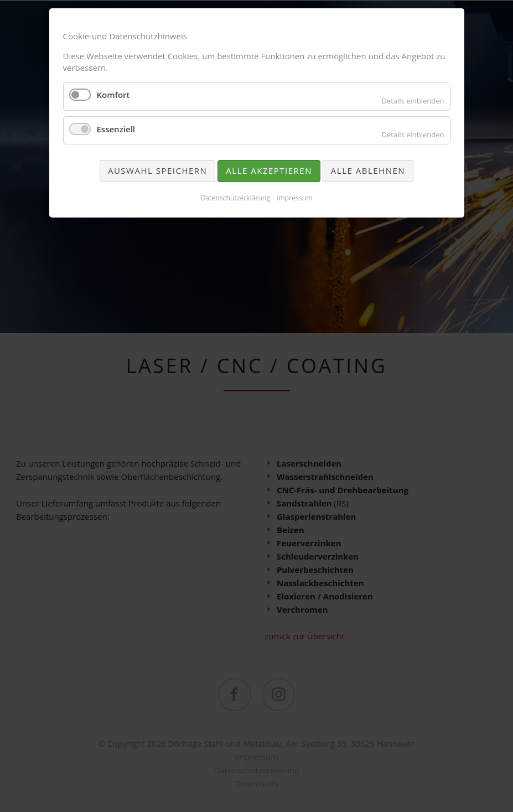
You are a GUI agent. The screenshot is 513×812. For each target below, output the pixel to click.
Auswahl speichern (157, 170)
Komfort (113, 95)
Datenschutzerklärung (235, 198)
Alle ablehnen (368, 170)
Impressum (294, 198)
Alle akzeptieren (269, 170)
